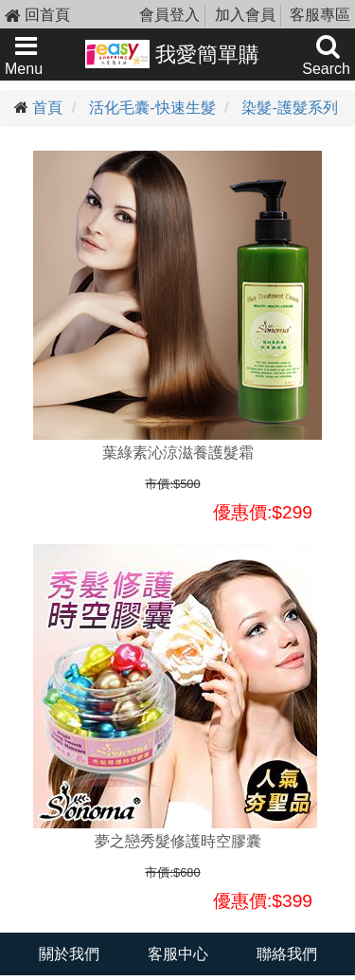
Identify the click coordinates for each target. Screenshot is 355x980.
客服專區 (320, 15)
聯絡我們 (287, 954)
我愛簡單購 (173, 54)
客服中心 (178, 954)
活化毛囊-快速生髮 (152, 108)
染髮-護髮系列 (289, 108)
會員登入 (169, 15)
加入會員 (245, 15)
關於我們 (69, 954)
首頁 (47, 108)
